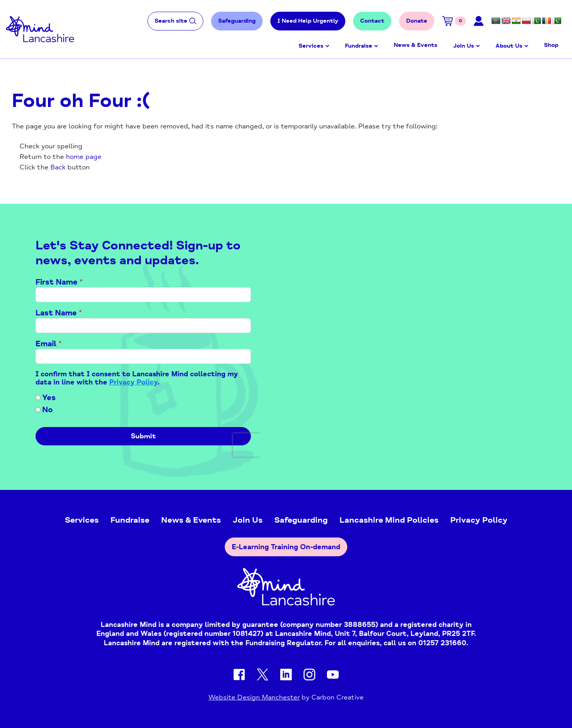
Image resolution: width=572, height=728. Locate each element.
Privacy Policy (479, 520)
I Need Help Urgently (308, 21)
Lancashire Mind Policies (389, 520)
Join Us (464, 46)
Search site (175, 21)
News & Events (416, 45)
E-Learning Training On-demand (286, 547)
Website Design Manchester (254, 697)
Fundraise (359, 46)
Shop (551, 45)
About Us (509, 46)
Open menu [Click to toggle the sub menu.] (327, 46)
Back (58, 167)
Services (311, 46)
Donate (417, 21)
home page (84, 157)
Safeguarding (237, 21)
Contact (372, 21)
